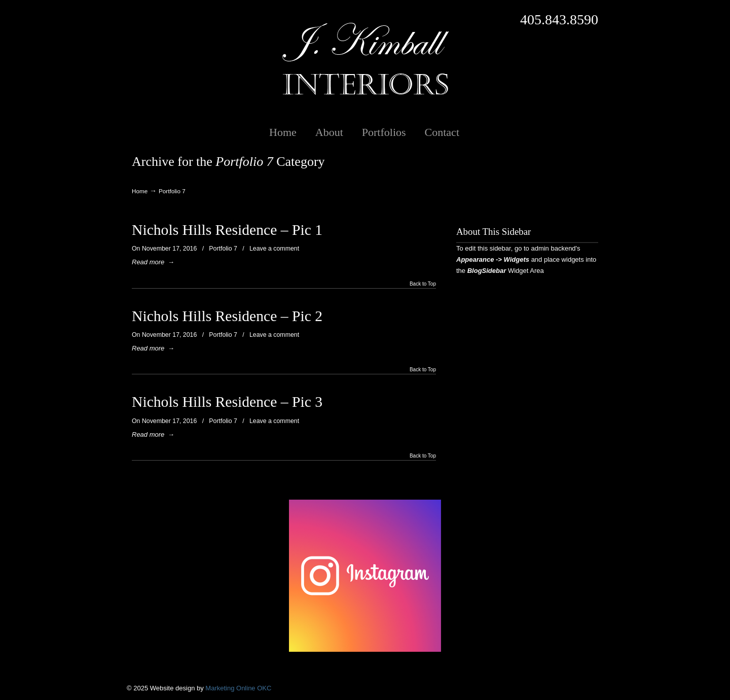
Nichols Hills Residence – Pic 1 (227, 230)
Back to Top (423, 284)
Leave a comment (274, 249)
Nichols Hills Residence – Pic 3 (227, 402)
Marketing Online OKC (238, 688)
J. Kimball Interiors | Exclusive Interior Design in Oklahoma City (365, 59)
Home (140, 191)
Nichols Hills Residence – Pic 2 (227, 316)
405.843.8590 (559, 20)
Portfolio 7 (223, 249)
